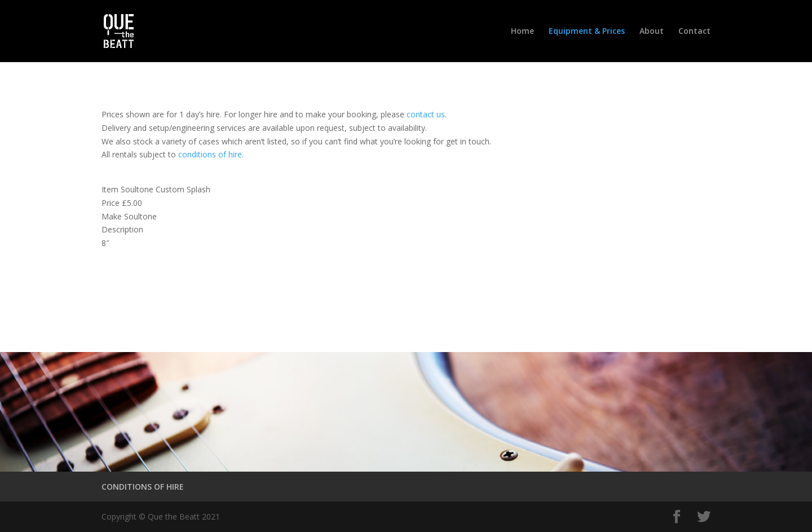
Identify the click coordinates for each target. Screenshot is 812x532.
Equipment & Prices (587, 32)
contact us (426, 114)
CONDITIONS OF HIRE (143, 487)
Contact (694, 32)
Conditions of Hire (162, 292)
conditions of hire (210, 154)
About (652, 32)
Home (522, 32)
